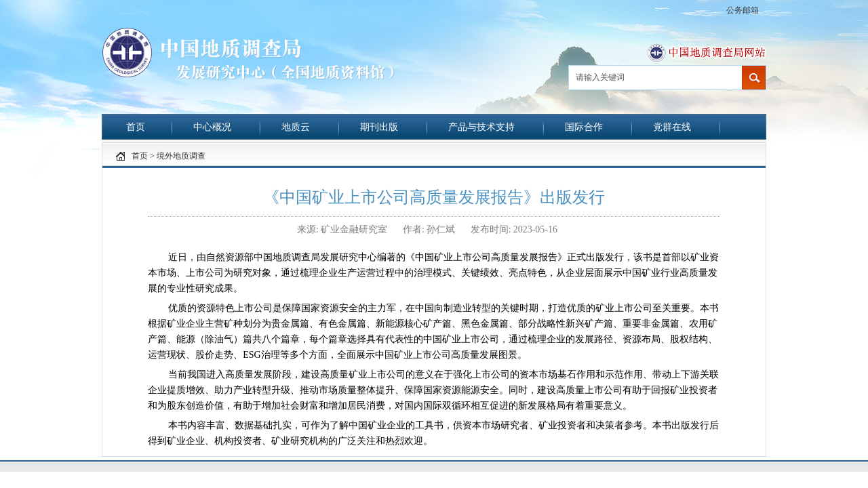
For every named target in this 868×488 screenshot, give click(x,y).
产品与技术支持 (481, 127)
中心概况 (212, 127)
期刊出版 (379, 127)
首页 (136, 127)
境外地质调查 (181, 156)
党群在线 (672, 127)
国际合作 (584, 127)
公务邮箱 (743, 10)
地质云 (296, 127)
